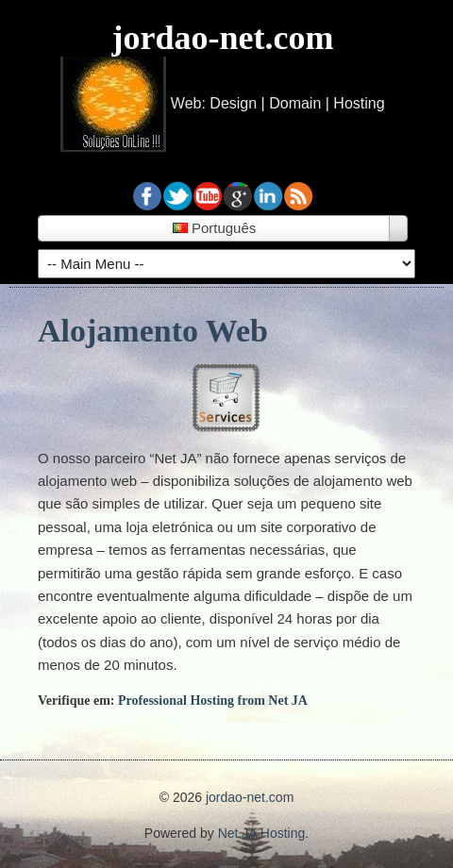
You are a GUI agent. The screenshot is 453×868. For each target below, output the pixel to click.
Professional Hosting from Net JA (213, 701)
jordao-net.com (223, 38)
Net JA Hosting (262, 833)
